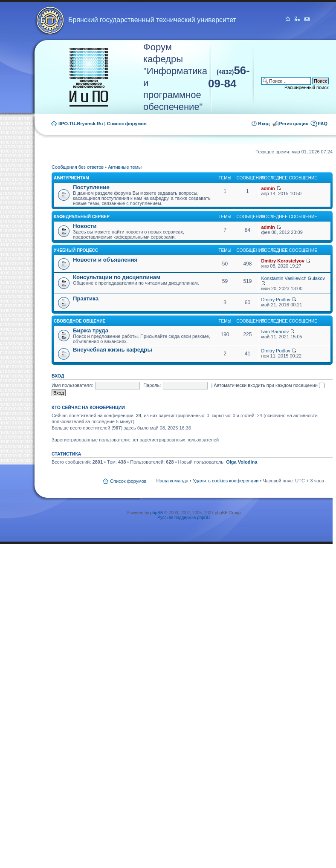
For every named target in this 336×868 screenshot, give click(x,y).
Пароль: (152, 385)
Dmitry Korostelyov (282, 261)
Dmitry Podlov (275, 300)
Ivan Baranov (275, 332)
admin (268, 188)
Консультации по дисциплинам (117, 277)
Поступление (91, 187)
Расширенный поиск (307, 87)
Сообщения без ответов (78, 167)
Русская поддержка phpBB (184, 518)
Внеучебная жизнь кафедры (113, 350)
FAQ (323, 124)
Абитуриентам (71, 178)
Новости (85, 226)
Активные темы (125, 167)
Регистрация (294, 124)
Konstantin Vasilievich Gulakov (293, 278)
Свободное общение (80, 321)
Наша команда (172, 481)
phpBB (156, 513)
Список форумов (127, 124)
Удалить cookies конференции (226, 481)
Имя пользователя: (72, 385)
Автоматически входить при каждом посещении (269, 385)
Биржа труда (91, 330)
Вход (264, 124)
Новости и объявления (105, 260)
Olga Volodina (242, 462)
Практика (86, 298)
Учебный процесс (76, 250)
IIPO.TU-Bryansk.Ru (81, 124)
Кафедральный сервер (82, 217)
